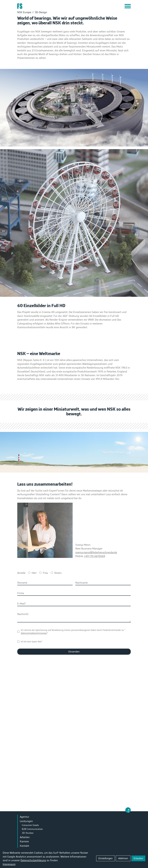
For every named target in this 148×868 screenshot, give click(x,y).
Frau (45, 573)
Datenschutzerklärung (33, 860)
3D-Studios (28, 833)
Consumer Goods (30, 825)
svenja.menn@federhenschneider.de (96, 552)
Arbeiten (25, 837)
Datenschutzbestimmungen (34, 633)
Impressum (9, 864)
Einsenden (74, 652)
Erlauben (138, 858)
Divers (58, 573)
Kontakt (24, 846)
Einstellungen (105, 858)
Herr (34, 573)
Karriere (24, 841)
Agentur (24, 817)
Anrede (21, 573)
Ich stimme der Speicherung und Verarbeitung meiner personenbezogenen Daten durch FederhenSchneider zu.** (73, 632)
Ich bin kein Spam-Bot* (32, 641)
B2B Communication (32, 829)
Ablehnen (123, 858)
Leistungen (26, 821)
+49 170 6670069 (94, 556)
